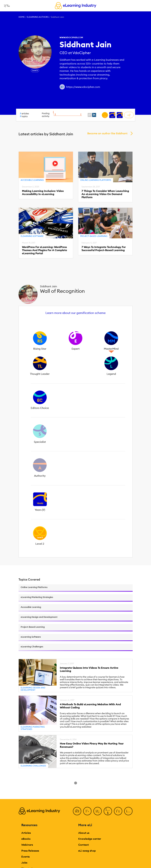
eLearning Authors (38, 17)
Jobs (24, 863)
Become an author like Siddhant (107, 133)
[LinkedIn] (98, 811)
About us (84, 833)
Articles (26, 833)
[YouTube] (108, 811)
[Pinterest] (118, 811)
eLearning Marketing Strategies (33, 728)
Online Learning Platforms (96, 180)
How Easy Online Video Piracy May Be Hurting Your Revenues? (92, 745)
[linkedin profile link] (94, 115)
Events (25, 857)
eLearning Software (32, 236)
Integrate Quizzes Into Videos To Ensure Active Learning (89, 669)
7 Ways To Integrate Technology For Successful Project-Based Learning (104, 249)
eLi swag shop (87, 851)
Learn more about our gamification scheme (75, 313)
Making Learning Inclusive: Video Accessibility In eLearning (43, 193)
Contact (83, 845)
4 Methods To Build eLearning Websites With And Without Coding (90, 706)
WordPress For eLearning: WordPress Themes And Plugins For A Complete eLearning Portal (44, 250)
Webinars (27, 845)
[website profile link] (90, 115)
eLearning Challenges (33, 766)
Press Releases (30, 851)
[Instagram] (128, 811)
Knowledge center (90, 839)
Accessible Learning (32, 180)
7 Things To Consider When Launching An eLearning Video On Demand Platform (105, 194)
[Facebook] (77, 811)
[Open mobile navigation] (6, 6)
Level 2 (35, 70)
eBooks (26, 839)
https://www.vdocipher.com (83, 87)
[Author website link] (62, 87)
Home (22, 17)
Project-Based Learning (94, 236)
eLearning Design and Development (33, 689)
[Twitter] (87, 811)
